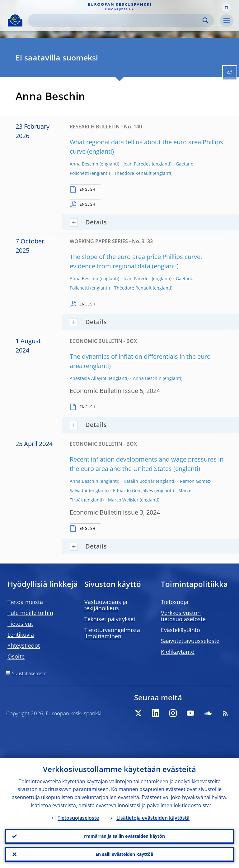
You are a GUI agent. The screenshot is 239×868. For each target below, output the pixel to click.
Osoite (16, 656)
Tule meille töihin (30, 613)
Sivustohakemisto (29, 673)
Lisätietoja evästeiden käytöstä (153, 818)
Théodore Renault (133, 173)
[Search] (116, 20)
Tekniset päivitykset (110, 619)
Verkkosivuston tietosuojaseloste (183, 616)
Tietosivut (20, 624)
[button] (226, 7)
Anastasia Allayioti (89, 378)
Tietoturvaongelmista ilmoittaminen (112, 633)
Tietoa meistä (25, 602)
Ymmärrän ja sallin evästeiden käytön (124, 836)
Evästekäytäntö (180, 630)
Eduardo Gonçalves (133, 490)
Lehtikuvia (21, 635)
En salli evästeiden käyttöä (124, 854)
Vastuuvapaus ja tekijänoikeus (106, 605)
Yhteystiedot (24, 645)
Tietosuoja (175, 602)
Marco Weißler (123, 500)
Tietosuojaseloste (78, 818)
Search (206, 20)
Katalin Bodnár (139, 481)
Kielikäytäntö (178, 652)
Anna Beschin (84, 164)
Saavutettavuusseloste (190, 641)
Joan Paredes (137, 164)
